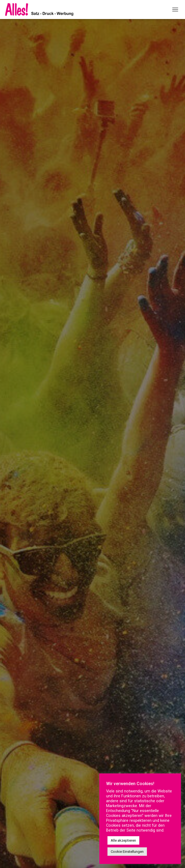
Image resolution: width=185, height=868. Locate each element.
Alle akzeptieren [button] (123, 840)
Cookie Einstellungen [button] (127, 852)
